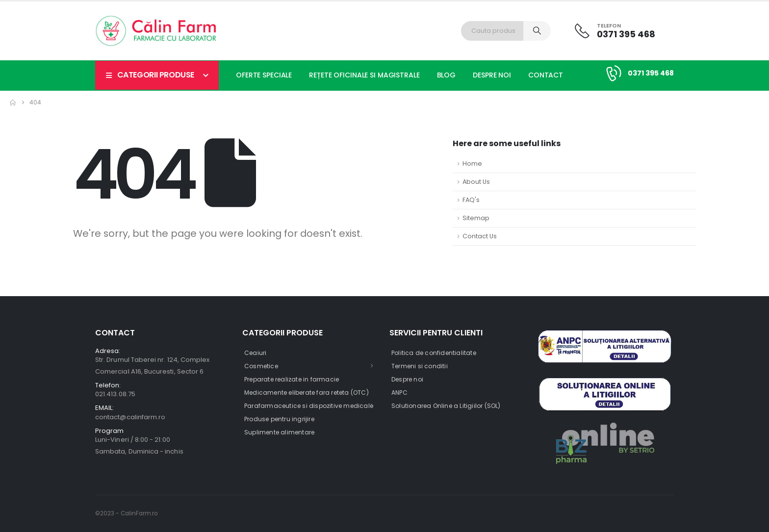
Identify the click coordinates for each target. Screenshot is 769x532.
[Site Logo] (156, 31)
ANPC (399, 393)
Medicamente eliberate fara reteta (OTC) (307, 393)
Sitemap (476, 218)
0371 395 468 (651, 73)
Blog (447, 75)
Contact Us (480, 236)
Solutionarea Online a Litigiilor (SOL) (446, 406)
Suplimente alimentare (279, 432)
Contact (546, 75)
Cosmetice (261, 366)
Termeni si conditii (420, 366)
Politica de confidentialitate (434, 353)
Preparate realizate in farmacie (292, 379)
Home (472, 164)
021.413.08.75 (115, 394)
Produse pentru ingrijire (279, 419)
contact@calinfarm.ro (130, 417)
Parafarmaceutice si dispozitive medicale (309, 406)
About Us (476, 182)
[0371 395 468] (612, 73)
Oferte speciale (264, 75)
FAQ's (471, 200)
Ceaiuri (255, 353)
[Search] (537, 31)
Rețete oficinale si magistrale (364, 75)
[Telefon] (615, 31)
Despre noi (492, 75)
